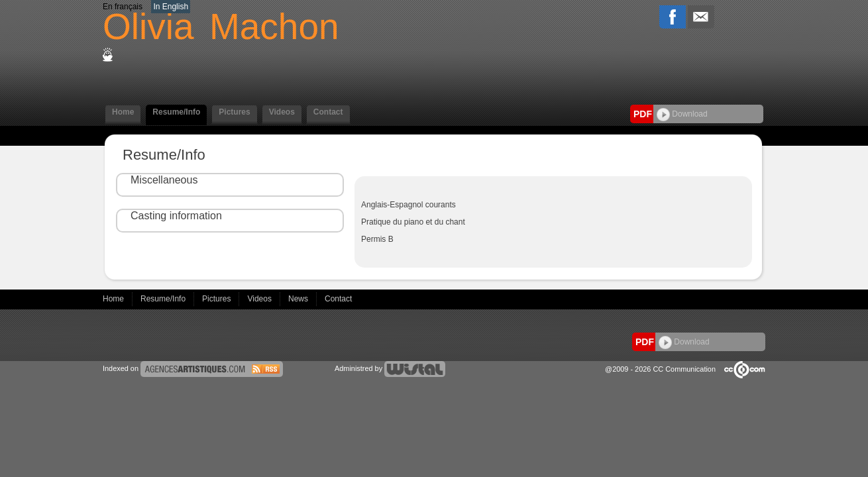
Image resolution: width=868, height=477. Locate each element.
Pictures (234, 112)
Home (123, 112)
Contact (328, 112)
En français (123, 7)
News (299, 299)
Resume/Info (176, 112)
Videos (282, 112)
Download (682, 114)
